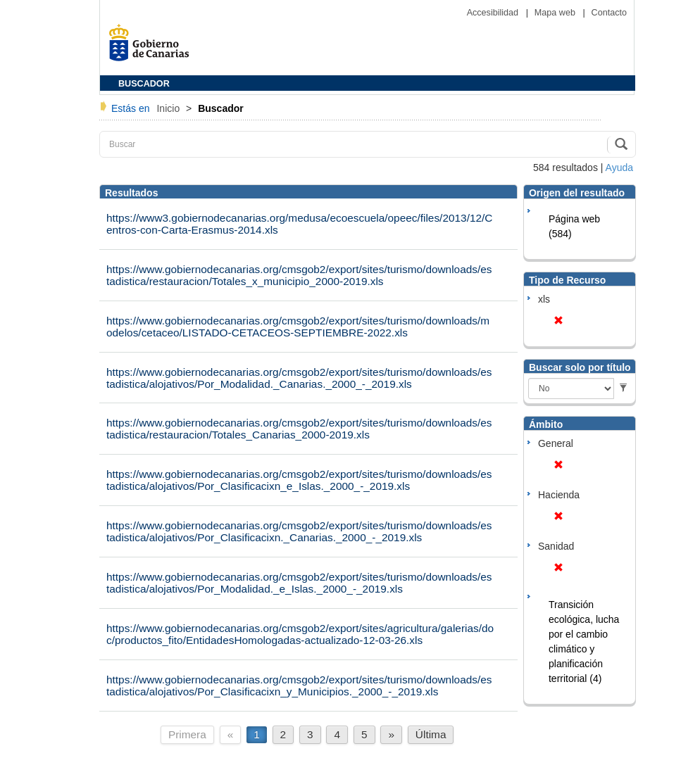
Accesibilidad (494, 13)
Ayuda (619, 168)
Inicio (169, 108)
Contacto (609, 13)
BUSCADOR (144, 84)
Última (431, 734)
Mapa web (556, 13)
